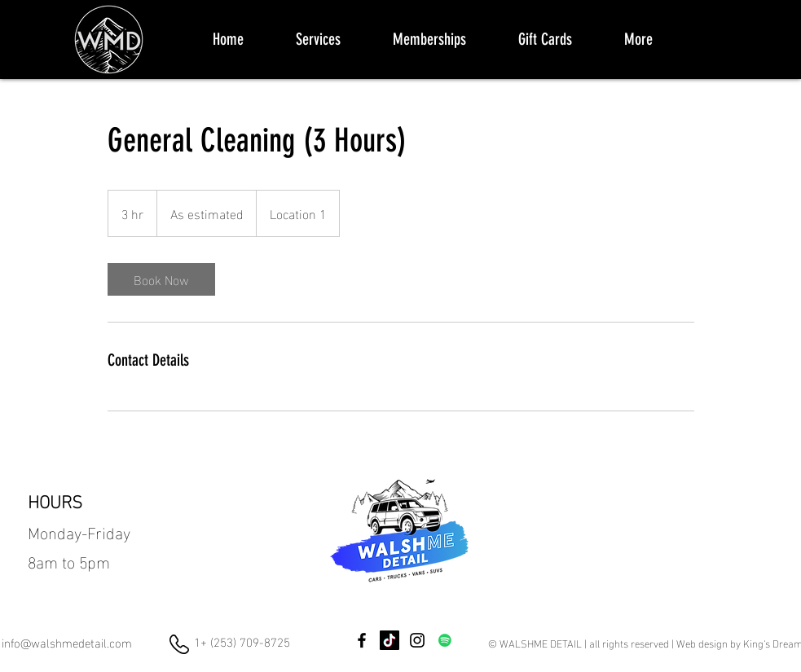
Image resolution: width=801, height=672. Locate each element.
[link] (161, 279)
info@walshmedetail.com (67, 642)
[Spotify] (445, 640)
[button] (318, 39)
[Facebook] (362, 640)
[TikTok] (389, 640)
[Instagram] (417, 640)
